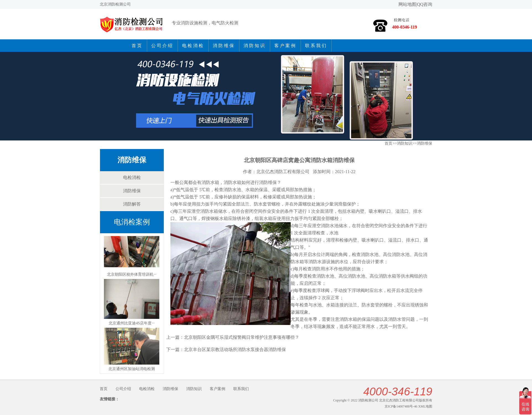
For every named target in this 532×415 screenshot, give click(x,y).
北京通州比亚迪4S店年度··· (131, 323)
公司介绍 (162, 46)
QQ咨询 (425, 4)
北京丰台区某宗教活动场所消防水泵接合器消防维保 (235, 349)
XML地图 (425, 406)
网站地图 (407, 4)
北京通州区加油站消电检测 (132, 369)
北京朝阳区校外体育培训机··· (132, 274)
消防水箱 (232, 182)
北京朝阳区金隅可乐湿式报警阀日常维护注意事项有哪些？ (242, 337)
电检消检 (193, 46)
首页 (137, 46)
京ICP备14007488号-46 (401, 406)
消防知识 (255, 46)
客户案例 (285, 46)
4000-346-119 (398, 391)
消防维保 (224, 46)
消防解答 (132, 204)
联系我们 (316, 46)
